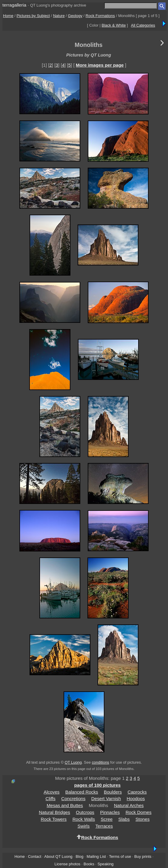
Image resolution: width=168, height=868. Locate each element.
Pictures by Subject (33, 16)
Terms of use (120, 856)
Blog (80, 856)
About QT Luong (58, 856)
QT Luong (73, 762)
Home (8, 16)
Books (89, 864)
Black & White (114, 25)
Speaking (106, 864)
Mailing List (96, 856)
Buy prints (143, 856)
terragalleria (14, 5)
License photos (67, 864)
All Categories (143, 25)
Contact (35, 856)
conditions (101, 762)
